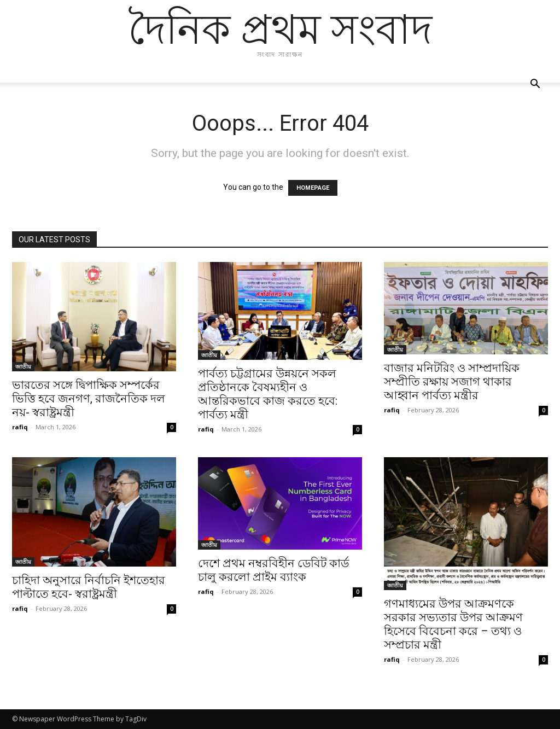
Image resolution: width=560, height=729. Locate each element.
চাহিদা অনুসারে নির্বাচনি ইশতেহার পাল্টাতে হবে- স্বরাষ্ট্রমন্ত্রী (89, 587)
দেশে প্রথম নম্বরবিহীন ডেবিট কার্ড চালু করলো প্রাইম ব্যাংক (273, 570)
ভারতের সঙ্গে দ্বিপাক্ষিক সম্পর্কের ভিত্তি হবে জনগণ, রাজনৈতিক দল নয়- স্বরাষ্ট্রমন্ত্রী (89, 399)
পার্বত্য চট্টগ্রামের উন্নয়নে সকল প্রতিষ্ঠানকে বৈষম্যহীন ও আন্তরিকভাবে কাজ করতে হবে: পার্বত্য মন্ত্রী (268, 394)
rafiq (20, 427)
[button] (535, 85)
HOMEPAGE (313, 188)
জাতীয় (23, 366)
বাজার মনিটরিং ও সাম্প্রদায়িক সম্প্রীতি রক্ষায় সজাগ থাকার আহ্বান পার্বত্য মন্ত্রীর (452, 382)
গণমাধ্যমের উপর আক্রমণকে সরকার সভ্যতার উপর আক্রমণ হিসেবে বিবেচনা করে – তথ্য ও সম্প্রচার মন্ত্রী (453, 624)
